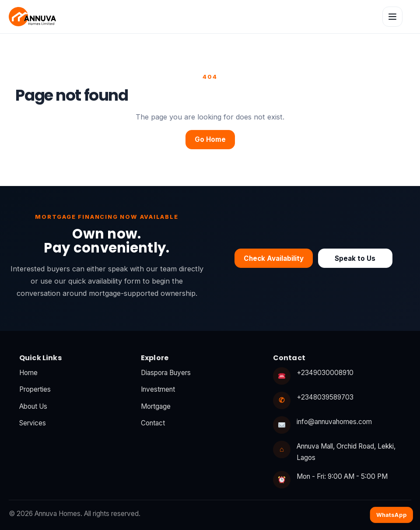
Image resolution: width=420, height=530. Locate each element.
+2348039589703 (325, 397)
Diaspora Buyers (166, 373)
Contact (153, 423)
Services (33, 423)
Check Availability (274, 258)
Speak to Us (355, 258)
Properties (35, 389)
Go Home (210, 139)
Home (28, 373)
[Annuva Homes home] (32, 17)
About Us (33, 406)
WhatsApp (392, 514)
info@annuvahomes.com (334, 422)
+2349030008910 (325, 373)
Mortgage (156, 406)
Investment (158, 389)
